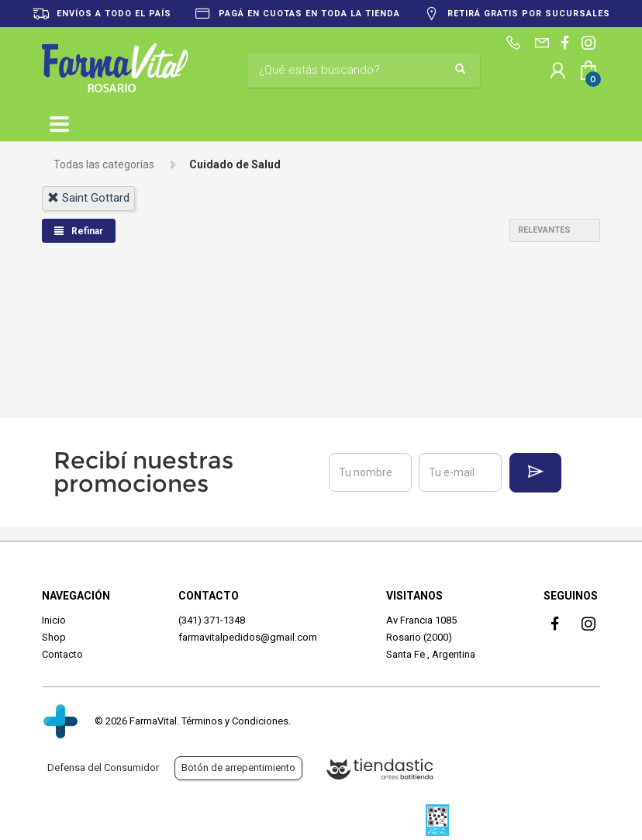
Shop (54, 637)
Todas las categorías (104, 164)
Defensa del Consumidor (103, 767)
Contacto (62, 654)
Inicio (54, 620)
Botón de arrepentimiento (238, 767)
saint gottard (88, 198)
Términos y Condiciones (235, 721)
